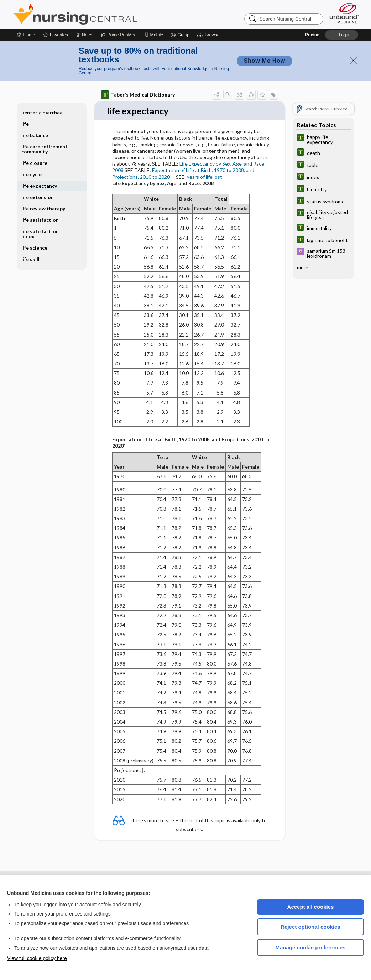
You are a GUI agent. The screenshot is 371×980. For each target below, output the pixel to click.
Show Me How (265, 61)
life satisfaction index (40, 234)
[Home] (26, 35)
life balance (35, 135)
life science (34, 248)
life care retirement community (45, 149)
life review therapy (43, 208)
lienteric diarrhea (42, 112)
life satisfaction (40, 220)
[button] (209, 35)
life (25, 124)
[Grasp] (180, 35)
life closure (34, 163)
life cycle (32, 174)
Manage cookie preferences (311, 947)
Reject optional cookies (310, 927)
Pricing (312, 35)
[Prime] (119, 35)
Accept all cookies (311, 907)
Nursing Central (102, 14)
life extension (38, 197)
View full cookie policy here (37, 958)
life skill (30, 259)
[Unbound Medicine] (344, 13)
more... (304, 267)
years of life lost (205, 177)
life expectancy (39, 186)
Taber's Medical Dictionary (138, 95)
